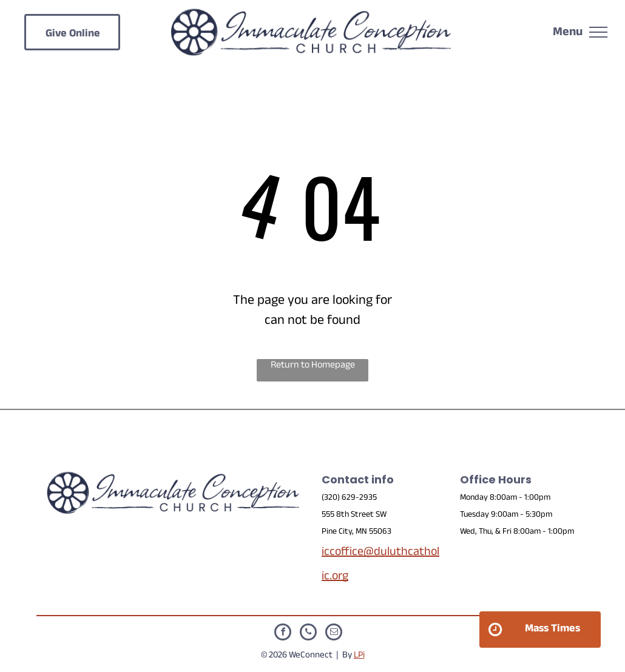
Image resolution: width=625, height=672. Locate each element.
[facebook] (283, 633)
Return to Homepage (313, 367)
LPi (359, 656)
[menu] (598, 32)
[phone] (308, 633)
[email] (334, 633)
